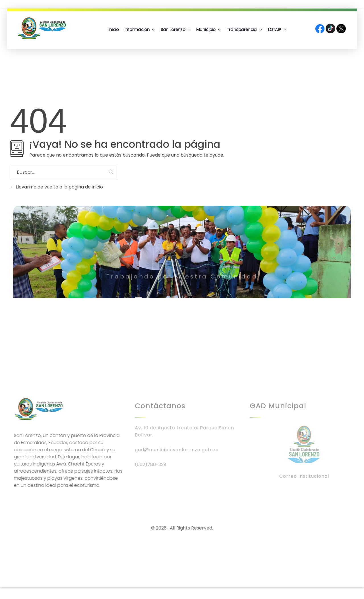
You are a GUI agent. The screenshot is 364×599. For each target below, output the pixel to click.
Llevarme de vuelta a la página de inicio (56, 187)
